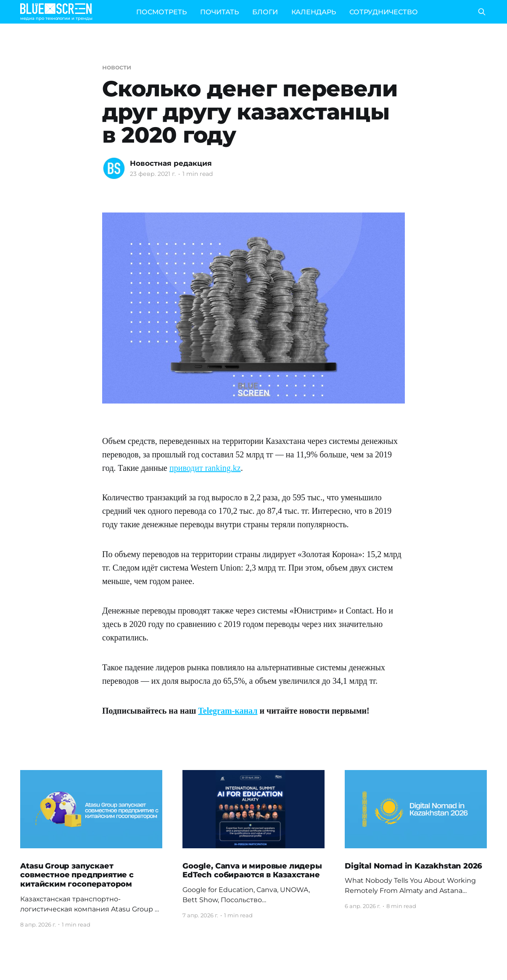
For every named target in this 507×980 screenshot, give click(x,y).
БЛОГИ (265, 12)
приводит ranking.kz (205, 468)
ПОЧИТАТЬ (219, 12)
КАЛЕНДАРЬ (314, 12)
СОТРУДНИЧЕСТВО (384, 12)
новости (116, 67)
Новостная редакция (171, 163)
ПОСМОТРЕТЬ (161, 12)
